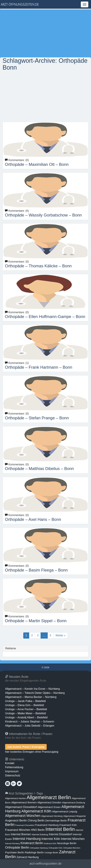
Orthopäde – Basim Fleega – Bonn (36, 570)
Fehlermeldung (14, 767)
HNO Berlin (38, 830)
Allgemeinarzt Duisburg (73, 803)
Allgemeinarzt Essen (49, 807)
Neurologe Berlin (67, 843)
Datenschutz (13, 775)
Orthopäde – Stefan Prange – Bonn (37, 418)
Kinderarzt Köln (50, 843)
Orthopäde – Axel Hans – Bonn (33, 519)
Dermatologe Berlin (56, 821)
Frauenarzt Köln (68, 825)
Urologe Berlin (51, 853)
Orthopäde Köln (55, 848)
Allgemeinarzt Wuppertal (75, 816)
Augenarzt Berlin (16, 820)
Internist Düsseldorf (60, 834)
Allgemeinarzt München (23, 816)
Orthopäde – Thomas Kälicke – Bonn (38, 266)
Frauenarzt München (18, 830)
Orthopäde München (72, 848)
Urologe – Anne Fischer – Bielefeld (26, 709)
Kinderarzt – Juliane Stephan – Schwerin (30, 722)
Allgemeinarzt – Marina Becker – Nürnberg (31, 697)
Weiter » (61, 635)
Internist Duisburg (40, 835)
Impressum (12, 771)
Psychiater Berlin (15, 852)
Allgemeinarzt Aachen (15, 798)
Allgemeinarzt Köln (36, 811)
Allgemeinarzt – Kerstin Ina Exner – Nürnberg (32, 689)
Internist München (73, 839)
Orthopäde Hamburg (39, 848)
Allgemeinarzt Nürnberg (52, 816)
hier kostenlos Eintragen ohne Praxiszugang (32, 752)
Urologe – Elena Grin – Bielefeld (25, 705)
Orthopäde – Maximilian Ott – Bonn (37, 164)
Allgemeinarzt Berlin (49, 797)
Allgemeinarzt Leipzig (65, 811)
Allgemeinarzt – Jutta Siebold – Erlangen (30, 726)
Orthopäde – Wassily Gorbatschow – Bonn (43, 215)
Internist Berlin (60, 829)
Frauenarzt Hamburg (47, 825)
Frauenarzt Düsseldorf (25, 825)
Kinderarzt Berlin (32, 843)
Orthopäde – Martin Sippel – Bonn (36, 621)
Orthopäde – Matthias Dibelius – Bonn (39, 469)
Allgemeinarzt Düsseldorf (21, 807)
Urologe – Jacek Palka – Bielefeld (25, 701)
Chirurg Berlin (36, 820)
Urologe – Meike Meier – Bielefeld (25, 713)
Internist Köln (51, 839)
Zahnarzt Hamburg (28, 857)
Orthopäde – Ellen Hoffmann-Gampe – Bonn (45, 317)
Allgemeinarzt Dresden (49, 802)
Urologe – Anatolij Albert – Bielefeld (26, 717)
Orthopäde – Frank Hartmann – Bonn (39, 367)
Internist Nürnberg (12, 843)
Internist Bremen (21, 834)
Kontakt (10, 763)
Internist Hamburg (27, 839)
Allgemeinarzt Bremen (24, 802)
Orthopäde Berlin (17, 847)
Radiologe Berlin (34, 852)
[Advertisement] (45, 33)
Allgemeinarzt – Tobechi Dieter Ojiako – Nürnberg (35, 693)
